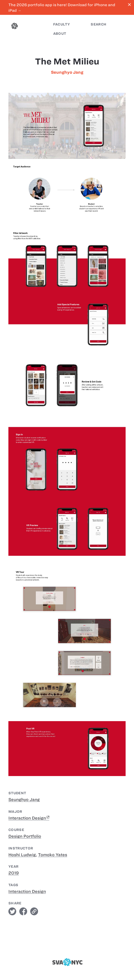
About (60, 33)
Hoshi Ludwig (22, 855)
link (34, 911)
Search (98, 24)
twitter (12, 911)
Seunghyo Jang (67, 72)
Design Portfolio (25, 836)
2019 (14, 873)
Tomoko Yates (53, 855)
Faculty (62, 24)
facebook (23, 911)
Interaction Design (27, 818)
